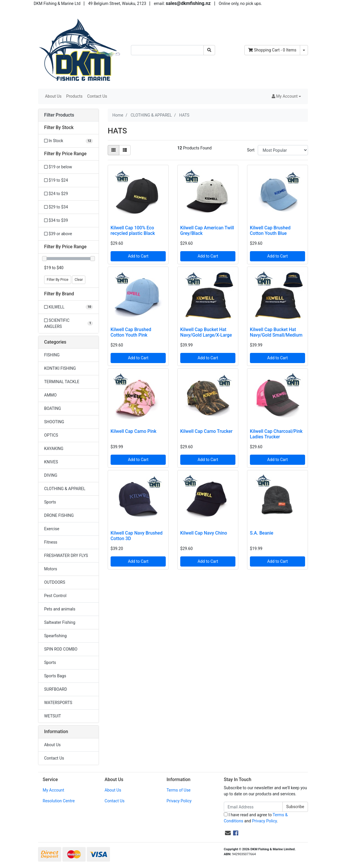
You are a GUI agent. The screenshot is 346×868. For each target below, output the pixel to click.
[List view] (125, 150)
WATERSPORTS (58, 703)
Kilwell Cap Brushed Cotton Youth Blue (270, 231)
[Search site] (209, 50)
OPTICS (51, 435)
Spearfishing (55, 636)
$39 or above (58, 234)
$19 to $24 (56, 180)
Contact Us (97, 96)
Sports (50, 502)
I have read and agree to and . (256, 818)
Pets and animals (60, 609)
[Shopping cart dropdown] (304, 50)
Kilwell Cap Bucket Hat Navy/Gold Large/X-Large (206, 332)
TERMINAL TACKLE (62, 382)
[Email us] (228, 833)
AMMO (50, 395)
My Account (53, 790)
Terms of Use (179, 790)
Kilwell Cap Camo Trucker (206, 431)
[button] (286, 96)
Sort (251, 150)
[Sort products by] (283, 150)
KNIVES (51, 462)
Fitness (51, 542)
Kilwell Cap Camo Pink (134, 431)
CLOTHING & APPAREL (65, 489)
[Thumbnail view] (113, 150)
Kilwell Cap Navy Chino (204, 533)
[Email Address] (253, 807)
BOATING (53, 408)
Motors (51, 569)
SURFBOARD (56, 689)
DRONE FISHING (59, 515)
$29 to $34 (56, 207)
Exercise (52, 529)
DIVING (51, 475)
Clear (79, 280)
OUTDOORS (55, 582)
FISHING (52, 355)
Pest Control (55, 596)
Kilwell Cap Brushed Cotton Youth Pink (131, 332)
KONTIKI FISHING (60, 368)
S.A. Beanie (262, 533)
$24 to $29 (56, 194)
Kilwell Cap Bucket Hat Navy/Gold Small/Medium (276, 332)
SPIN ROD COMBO (61, 649)
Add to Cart (138, 256)
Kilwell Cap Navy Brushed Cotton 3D (137, 536)
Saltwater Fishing (60, 622)
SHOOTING (54, 422)
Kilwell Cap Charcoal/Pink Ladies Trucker (276, 434)
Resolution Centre (59, 801)
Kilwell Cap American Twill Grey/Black (207, 231)
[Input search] (167, 50)
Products (74, 96)
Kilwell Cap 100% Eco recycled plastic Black (133, 231)
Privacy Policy (179, 801)
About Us (53, 96)
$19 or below (58, 167)
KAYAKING (54, 449)
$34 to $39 (56, 220)
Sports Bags (55, 676)
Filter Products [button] (59, 115)
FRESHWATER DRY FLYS (66, 556)
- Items (272, 50)
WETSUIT (53, 716)
